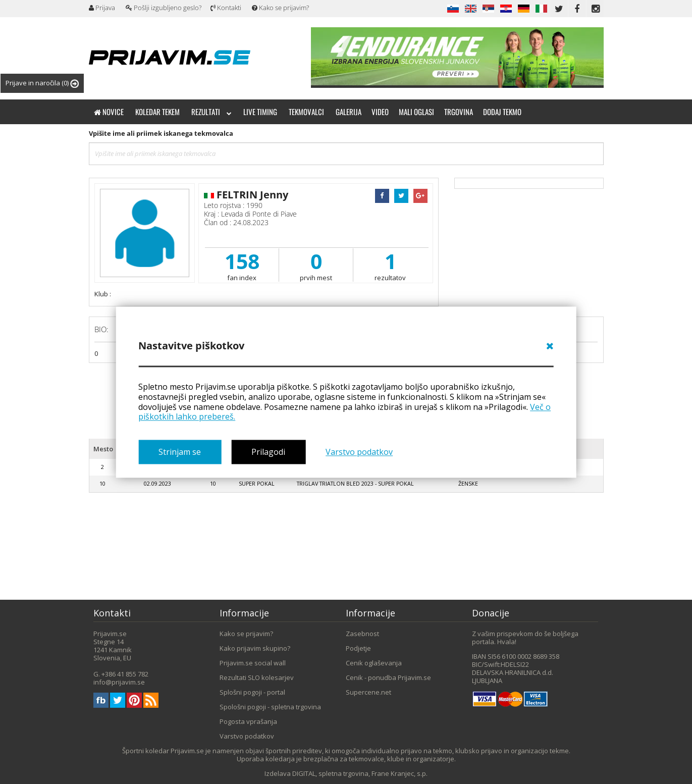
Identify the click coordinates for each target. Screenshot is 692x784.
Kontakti (226, 8)
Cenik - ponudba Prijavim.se (388, 677)
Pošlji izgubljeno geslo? (164, 8)
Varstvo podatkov (359, 452)
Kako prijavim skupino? (255, 648)
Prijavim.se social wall (253, 663)
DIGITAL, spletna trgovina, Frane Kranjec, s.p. (360, 773)
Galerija (349, 112)
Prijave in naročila (42, 83)
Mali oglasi (416, 112)
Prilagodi (268, 452)
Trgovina (459, 112)
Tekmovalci (306, 112)
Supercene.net (368, 692)
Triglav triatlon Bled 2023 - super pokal (355, 484)
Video (380, 112)
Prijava (102, 8)
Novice (109, 112)
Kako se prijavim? (280, 8)
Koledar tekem (157, 112)
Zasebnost (362, 634)
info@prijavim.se (119, 682)
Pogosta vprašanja (248, 721)
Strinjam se (180, 452)
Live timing (260, 112)
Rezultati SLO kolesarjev (257, 677)
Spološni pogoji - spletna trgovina (270, 707)
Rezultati (211, 112)
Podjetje (358, 648)
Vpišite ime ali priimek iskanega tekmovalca (161, 133)
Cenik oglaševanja (374, 663)
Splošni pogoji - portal (252, 692)
